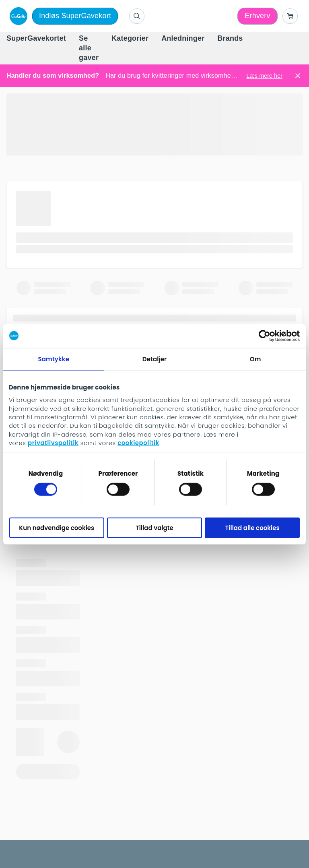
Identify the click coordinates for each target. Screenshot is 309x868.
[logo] (17, 16)
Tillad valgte (154, 527)
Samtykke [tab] (54, 359)
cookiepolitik (138, 443)
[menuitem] (36, 39)
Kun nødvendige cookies (57, 527)
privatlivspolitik (53, 443)
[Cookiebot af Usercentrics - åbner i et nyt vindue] (265, 336)
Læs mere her (264, 76)
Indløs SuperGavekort (75, 16)
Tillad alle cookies (252, 527)
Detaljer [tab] (154, 359)
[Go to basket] (290, 16)
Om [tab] (255, 359)
